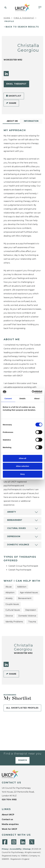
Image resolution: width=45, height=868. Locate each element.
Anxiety (12, 512)
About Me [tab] (12, 121)
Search (23, 760)
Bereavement (15, 520)
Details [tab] (23, 398)
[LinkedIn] (6, 74)
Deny (22, 474)
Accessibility (16, 849)
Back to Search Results (22, 27)
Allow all (22, 458)
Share (11, 103)
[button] (5, 8)
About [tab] (37, 398)
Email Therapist (16, 84)
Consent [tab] (8, 398)
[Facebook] (5, 842)
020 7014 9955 (9, 800)
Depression (14, 536)
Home (7, 18)
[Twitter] (32, 842)
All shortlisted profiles (22, 708)
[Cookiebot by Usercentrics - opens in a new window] (32, 392)
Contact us (7, 819)
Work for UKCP (9, 829)
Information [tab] (31, 121)
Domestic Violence (18, 545)
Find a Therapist (24, 18)
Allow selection (22, 466)
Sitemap (27, 849)
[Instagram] (14, 842)
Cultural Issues (16, 528)
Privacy (5, 849)
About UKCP (8, 815)
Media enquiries (10, 824)
